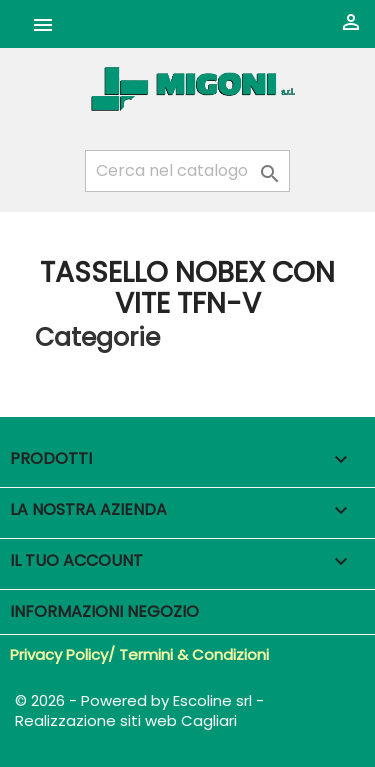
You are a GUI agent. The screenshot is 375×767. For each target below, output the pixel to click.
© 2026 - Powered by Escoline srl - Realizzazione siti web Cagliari (139, 710)
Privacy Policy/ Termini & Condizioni (139, 654)
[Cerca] (187, 171)
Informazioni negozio (104, 611)
